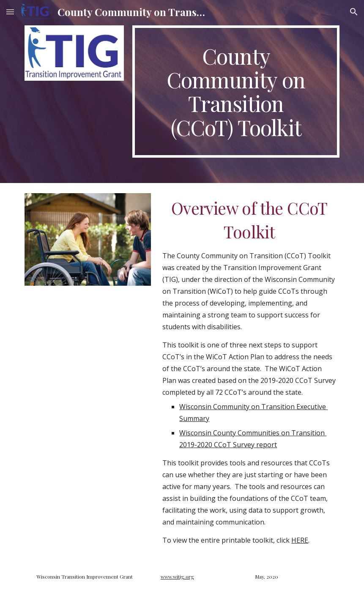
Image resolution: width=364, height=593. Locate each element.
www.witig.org (177, 577)
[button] (10, 12)
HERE (300, 540)
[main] (236, 92)
